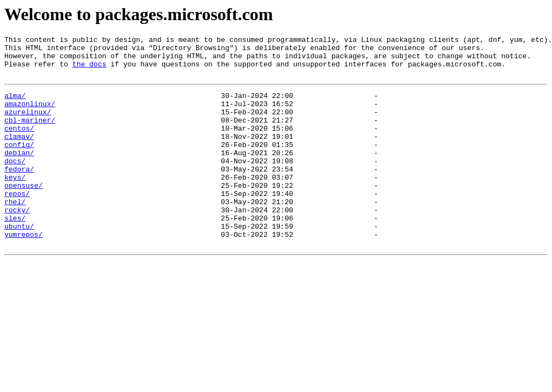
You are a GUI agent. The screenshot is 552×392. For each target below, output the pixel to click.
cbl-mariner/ (30, 134)
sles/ (15, 252)
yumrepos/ (23, 272)
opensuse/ (23, 213)
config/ (19, 164)
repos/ (17, 223)
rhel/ (15, 232)
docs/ (15, 183)
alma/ (15, 105)
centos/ (19, 144)
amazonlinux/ (30, 115)
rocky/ (17, 242)
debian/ (19, 174)
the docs (89, 70)
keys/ (15, 203)
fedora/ (19, 193)
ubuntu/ (19, 262)
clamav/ (19, 154)
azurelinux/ (28, 125)
